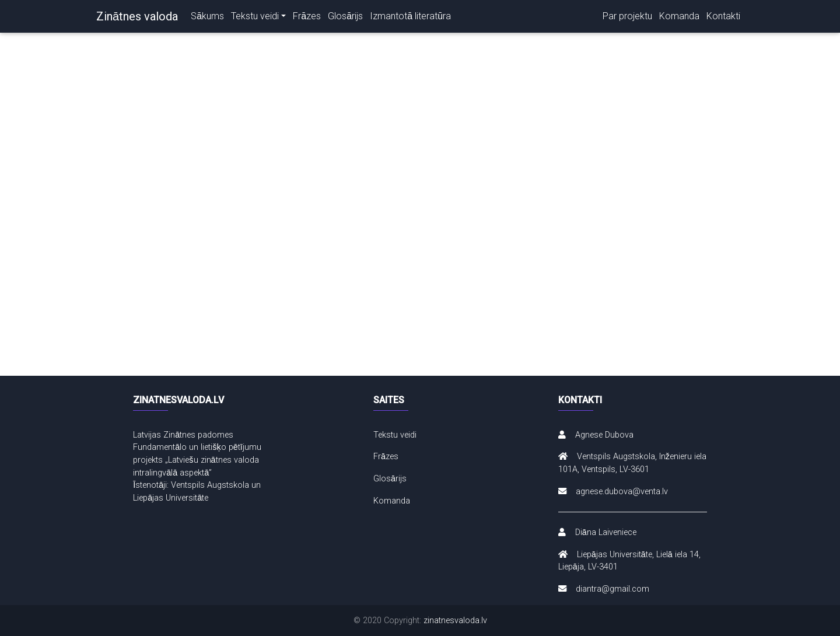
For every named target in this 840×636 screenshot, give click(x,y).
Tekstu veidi (258, 16)
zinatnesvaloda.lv (455, 621)
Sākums (209, 16)
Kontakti (722, 16)
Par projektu (622, 16)
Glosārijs (353, 16)
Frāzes (313, 16)
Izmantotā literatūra (421, 16)
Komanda (676, 16)
